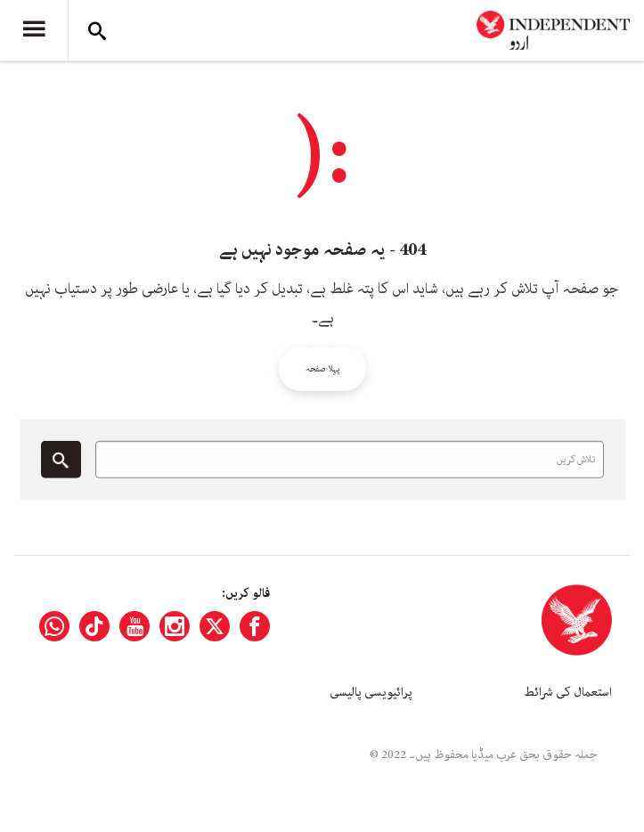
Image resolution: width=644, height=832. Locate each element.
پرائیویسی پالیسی (371, 692)
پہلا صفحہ (322, 369)
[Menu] (34, 30)
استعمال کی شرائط (568, 692)
